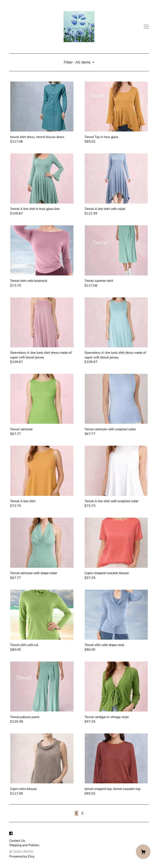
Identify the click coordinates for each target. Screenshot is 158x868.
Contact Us (17, 841)
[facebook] (11, 834)
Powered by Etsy (22, 856)
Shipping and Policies (24, 845)
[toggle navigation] (146, 27)
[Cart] (143, 852)
